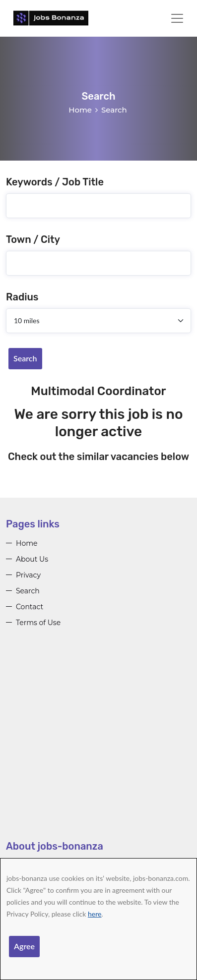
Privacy (28, 575)
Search (25, 358)
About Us (32, 559)
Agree (24, 946)
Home (80, 110)
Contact (30, 607)
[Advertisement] (98, 741)
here (95, 914)
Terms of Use (38, 623)
